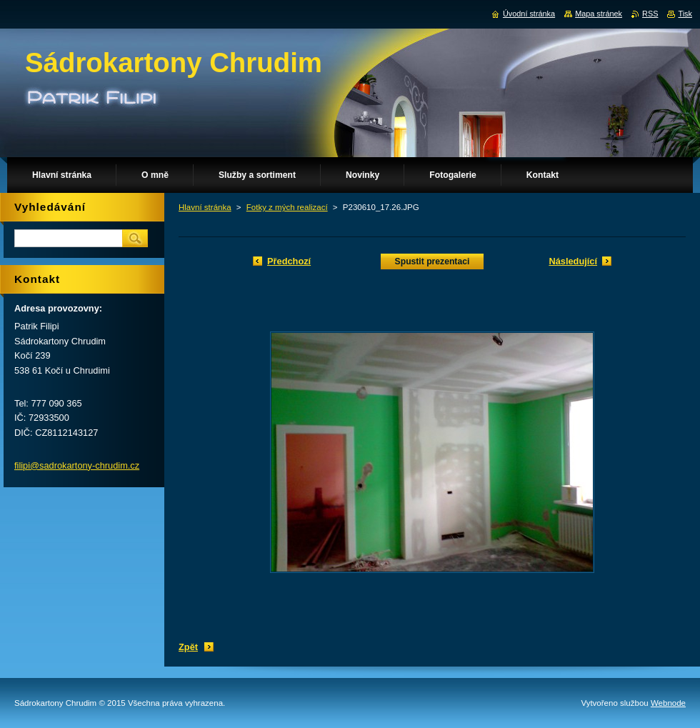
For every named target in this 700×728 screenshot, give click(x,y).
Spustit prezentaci (432, 261)
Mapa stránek (599, 14)
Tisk (685, 14)
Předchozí (289, 261)
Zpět (188, 647)
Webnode (668, 703)
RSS (650, 14)
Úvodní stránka (529, 14)
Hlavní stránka (205, 207)
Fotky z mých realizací (287, 207)
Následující (573, 261)
